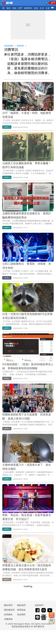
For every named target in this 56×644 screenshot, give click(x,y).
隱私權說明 (9, 610)
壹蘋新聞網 (9, 46)
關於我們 (8, 605)
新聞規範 (21, 610)
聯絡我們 (21, 605)
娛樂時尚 (28, 8)
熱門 (20, 8)
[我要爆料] (51, 615)
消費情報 (8, 619)
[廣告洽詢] (51, 621)
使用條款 (8, 614)
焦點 (14, 8)
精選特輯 (20, 46)
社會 (48, 8)
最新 (9, 8)
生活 (42, 8)
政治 (36, 8)
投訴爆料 (21, 614)
